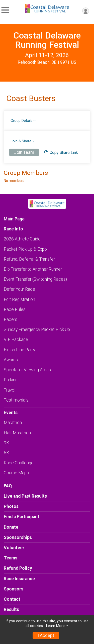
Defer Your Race (19, 289)
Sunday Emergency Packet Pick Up (37, 330)
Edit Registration (19, 299)
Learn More (55, 626)
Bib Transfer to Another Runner (33, 269)
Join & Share (21, 141)
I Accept (46, 635)
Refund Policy (18, 568)
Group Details (21, 121)
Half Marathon (17, 433)
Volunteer (14, 548)
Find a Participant (22, 517)
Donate (11, 527)
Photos (11, 506)
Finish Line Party (19, 350)
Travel (10, 390)
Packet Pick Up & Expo (25, 249)
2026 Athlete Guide (22, 239)
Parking (11, 380)
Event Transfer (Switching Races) (35, 279)
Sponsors (14, 589)
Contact (12, 599)
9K (6, 443)
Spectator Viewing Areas (27, 370)
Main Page (14, 219)
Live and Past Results (25, 496)
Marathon (13, 423)
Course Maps (16, 473)
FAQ (8, 486)
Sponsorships (18, 537)
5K (6, 453)
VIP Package (16, 340)
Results (11, 609)
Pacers (11, 319)
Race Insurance (19, 579)
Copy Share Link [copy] (61, 152)
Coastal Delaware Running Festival (47, 40)
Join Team (24, 152)
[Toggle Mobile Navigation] (5, 10)
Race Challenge (19, 463)
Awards (11, 360)
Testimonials (16, 400)
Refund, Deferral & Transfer (29, 259)
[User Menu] (86, 11)
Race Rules (15, 309)
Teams (11, 558)
